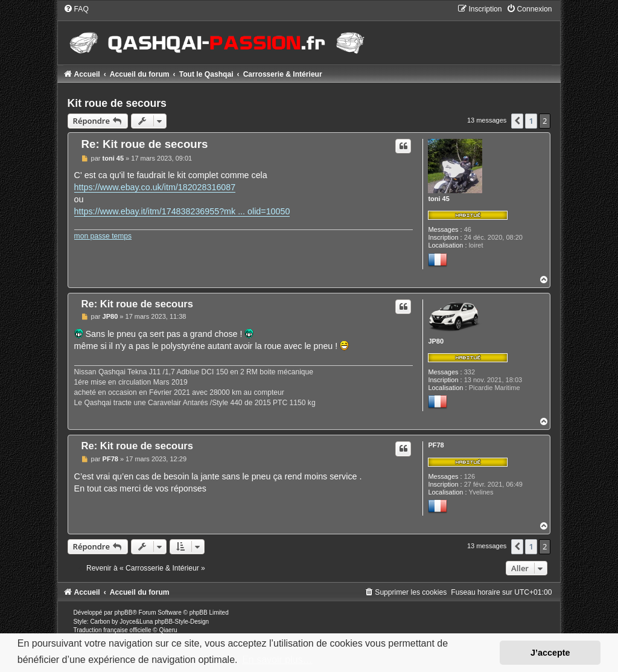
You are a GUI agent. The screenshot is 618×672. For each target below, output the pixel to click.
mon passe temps (103, 236)
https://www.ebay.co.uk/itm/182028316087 (155, 187)
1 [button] (531, 121)
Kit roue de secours (117, 103)
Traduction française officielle (113, 630)
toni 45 (438, 199)
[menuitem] (76, 9)
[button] (517, 121)
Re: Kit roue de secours (145, 144)
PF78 (436, 445)
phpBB (123, 613)
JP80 (436, 341)
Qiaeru (168, 630)
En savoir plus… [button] (277, 660)
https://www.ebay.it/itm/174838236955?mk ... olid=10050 (182, 211)
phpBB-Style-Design (182, 622)
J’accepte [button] (550, 653)
